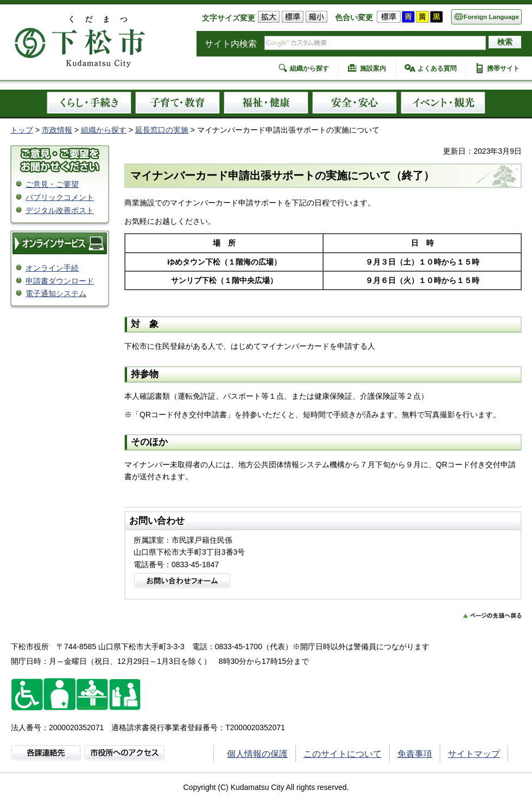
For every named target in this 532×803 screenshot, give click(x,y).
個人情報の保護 (257, 754)
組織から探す (309, 68)
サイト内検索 (231, 44)
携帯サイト (503, 68)
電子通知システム (56, 293)
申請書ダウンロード (60, 281)
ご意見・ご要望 (52, 184)
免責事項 (415, 754)
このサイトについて (343, 754)
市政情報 (57, 130)
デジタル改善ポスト (60, 210)
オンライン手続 (52, 268)
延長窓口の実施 (162, 130)
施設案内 (373, 68)
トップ (22, 130)
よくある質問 (437, 68)
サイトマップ (474, 754)
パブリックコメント (60, 197)
